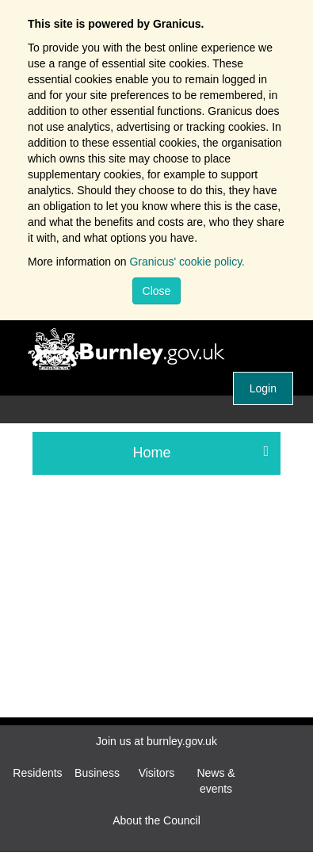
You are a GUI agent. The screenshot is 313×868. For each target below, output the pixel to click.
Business (97, 773)
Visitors (157, 773)
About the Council (156, 820)
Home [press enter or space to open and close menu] (201, 452)
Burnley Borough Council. (164, 350)
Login (263, 388)
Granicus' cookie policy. (187, 262)
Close (157, 291)
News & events (216, 781)
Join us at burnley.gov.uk (156, 741)
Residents (37, 773)
